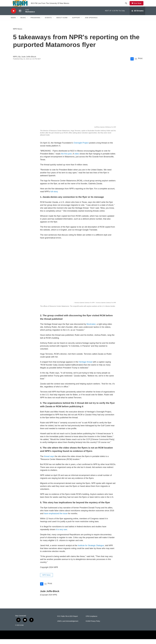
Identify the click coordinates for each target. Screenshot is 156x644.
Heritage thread (85, 367)
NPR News (18, 34)
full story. (54, 196)
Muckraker (91, 329)
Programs (35, 22)
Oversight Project (81, 148)
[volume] (20, 16)
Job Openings (91, 22)
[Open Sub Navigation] (17, 22)
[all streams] (137, 16)
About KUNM (62, 22)
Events (48, 22)
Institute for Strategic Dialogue (91, 550)
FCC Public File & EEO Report (67, 621)
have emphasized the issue (56, 518)
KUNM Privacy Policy (93, 626)
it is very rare (61, 534)
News (13, 22)
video (77, 159)
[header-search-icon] (127, 6)
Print (140, 63)
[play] (14, 16)
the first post (66, 159)
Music (23, 22)
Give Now (139, 6)
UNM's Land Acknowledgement (68, 626)
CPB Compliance (91, 621)
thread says (49, 461)
